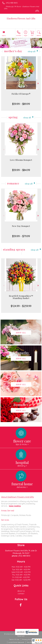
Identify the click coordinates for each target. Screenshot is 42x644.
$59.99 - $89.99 (21, 104)
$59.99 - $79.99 (21, 236)
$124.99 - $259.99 (21, 306)
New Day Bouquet (21, 226)
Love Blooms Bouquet (21, 160)
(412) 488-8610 (12, 3)
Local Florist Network (16, 642)
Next (38, 83)
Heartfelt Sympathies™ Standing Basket (21, 297)
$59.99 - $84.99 (21, 170)
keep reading (15, 506)
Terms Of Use (14, 639)
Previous (4, 83)
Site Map (30, 642)
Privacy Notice (27, 639)
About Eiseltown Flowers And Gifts (17, 497)
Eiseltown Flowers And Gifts (21, 18)
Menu (4, 35)
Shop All (32, 51)
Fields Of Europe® (21, 94)
